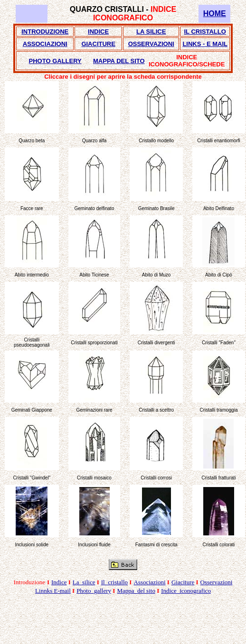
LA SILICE (151, 32)
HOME (215, 14)
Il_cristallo (114, 582)
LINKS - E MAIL (205, 44)
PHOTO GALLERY (55, 61)
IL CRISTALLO (205, 32)
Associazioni (149, 582)
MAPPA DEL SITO (119, 61)
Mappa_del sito (136, 591)
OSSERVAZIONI (151, 44)
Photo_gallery (94, 591)
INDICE (98, 32)
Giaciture (183, 582)
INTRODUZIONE (45, 32)
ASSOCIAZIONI (45, 44)
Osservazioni (217, 582)
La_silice (84, 582)
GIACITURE (98, 44)
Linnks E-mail (53, 591)
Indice (59, 582)
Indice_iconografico (186, 591)
